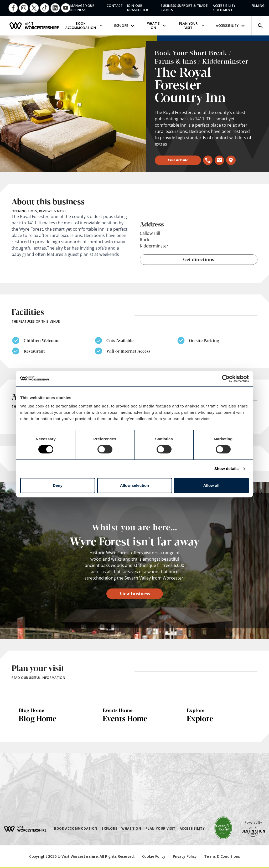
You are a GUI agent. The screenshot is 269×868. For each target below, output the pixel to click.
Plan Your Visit (192, 26)
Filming (258, 6)
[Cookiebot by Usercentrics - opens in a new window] (226, 379)
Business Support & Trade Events (184, 8)
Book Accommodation (85, 26)
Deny (58, 485)
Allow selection (135, 485)
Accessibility (231, 26)
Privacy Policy (185, 856)
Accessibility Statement (224, 8)
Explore (125, 26)
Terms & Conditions (222, 856)
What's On (157, 26)
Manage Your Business (82, 8)
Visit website (178, 160)
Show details (227, 469)
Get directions (199, 259)
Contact (115, 6)
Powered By (253, 828)
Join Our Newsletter (138, 8)
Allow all (211, 485)
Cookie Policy (154, 856)
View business (135, 593)
